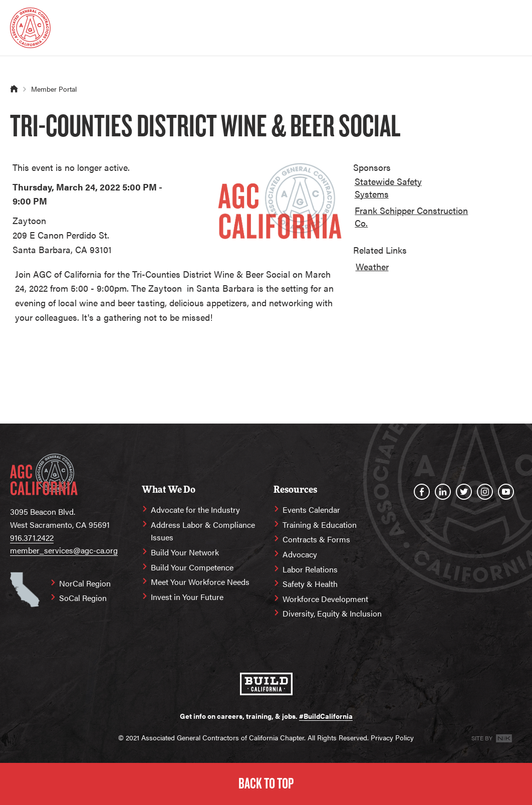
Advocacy (300, 554)
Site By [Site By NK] (492, 738)
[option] (405, 189)
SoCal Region (83, 598)
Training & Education (320, 525)
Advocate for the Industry (195, 510)
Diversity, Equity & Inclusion (332, 613)
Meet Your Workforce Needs (200, 582)
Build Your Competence (192, 567)
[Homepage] (30, 28)
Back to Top (266, 783)
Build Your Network (185, 552)
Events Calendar (311, 510)
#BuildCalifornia (326, 716)
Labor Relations (310, 569)
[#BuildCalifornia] (266, 684)
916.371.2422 (32, 538)
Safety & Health (310, 584)
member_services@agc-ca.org (64, 550)
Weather (372, 266)
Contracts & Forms (316, 539)
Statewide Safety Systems (388, 187)
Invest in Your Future (187, 597)
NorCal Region (85, 583)
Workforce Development (325, 599)
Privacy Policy (392, 737)
